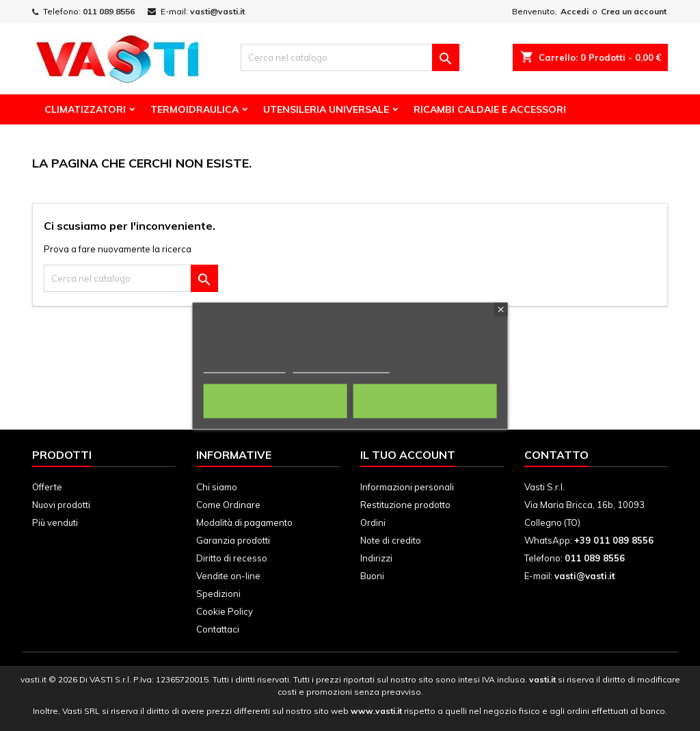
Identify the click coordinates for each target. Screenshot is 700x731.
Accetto (425, 401)
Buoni (372, 576)
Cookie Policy (225, 611)
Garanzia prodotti (233, 540)
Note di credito (391, 540)
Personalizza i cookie (341, 366)
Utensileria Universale (326, 109)
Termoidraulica (194, 109)
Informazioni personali (407, 487)
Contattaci (218, 629)
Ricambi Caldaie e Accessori (490, 109)
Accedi (575, 11)
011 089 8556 (109, 11)
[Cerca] (350, 57)
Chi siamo (217, 487)
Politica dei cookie (245, 366)
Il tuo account (408, 455)
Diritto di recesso (232, 558)
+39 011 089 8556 (614, 540)
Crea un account (634, 11)
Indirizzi (376, 558)
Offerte (47, 487)
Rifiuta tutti (275, 401)
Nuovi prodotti (61, 505)
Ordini (373, 522)
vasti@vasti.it (217, 11)
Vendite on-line (228, 576)
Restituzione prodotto (405, 505)
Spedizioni (218, 594)
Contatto (556, 455)
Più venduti (55, 522)
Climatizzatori (85, 109)
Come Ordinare (228, 505)
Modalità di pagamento (244, 522)
